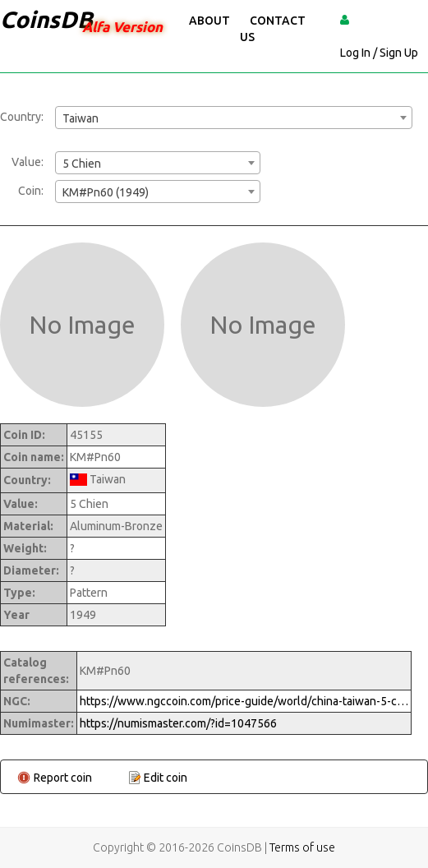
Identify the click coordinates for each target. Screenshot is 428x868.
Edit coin (166, 778)
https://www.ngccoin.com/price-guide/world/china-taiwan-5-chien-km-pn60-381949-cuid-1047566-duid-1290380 (244, 701)
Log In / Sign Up (379, 53)
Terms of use (302, 847)
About (209, 21)
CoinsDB (46, 19)
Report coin (63, 778)
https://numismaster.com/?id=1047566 (178, 723)
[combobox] (234, 118)
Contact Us (273, 29)
